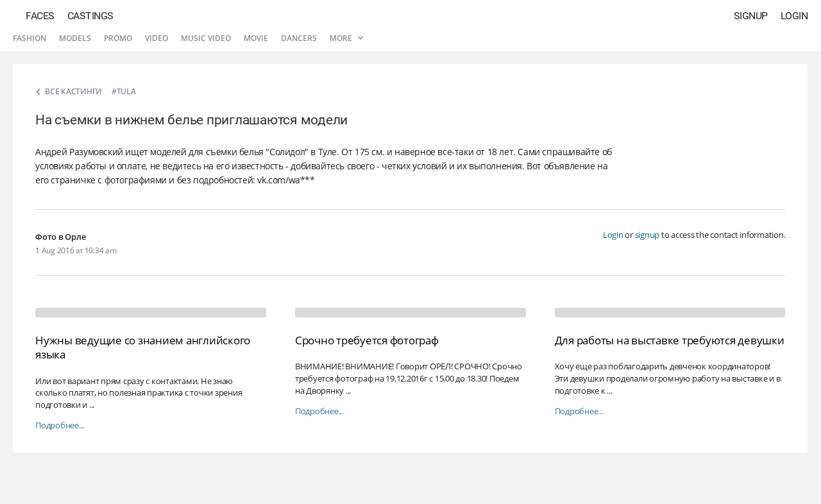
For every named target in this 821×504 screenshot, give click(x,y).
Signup (751, 16)
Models (75, 38)
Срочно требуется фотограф (367, 340)
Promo (118, 38)
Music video (206, 38)
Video (157, 38)
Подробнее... (60, 425)
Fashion (30, 38)
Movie (256, 38)
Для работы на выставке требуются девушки (670, 340)
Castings (90, 16)
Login (794, 16)
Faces (40, 16)
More (346, 38)
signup (647, 235)
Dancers (299, 38)
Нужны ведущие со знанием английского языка (143, 347)
